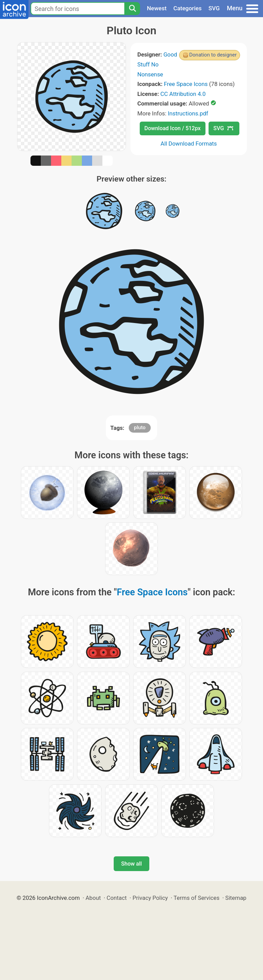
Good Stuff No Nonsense (157, 64)
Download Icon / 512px (173, 128)
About (93, 898)
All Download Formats (189, 144)
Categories (187, 8)
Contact (117, 898)
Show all (131, 864)
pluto (140, 427)
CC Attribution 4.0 (183, 94)
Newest (157, 8)
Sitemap (236, 898)
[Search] (132, 9)
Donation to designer (213, 55)
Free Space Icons (186, 84)
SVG (214, 8)
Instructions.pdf (188, 113)
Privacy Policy (150, 898)
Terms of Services (197, 898)
